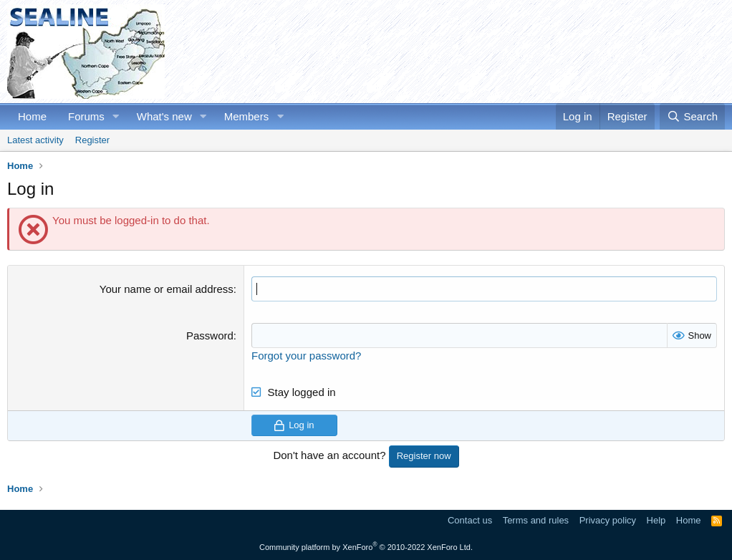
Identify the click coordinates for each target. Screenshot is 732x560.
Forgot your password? (306, 356)
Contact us (470, 520)
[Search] (692, 116)
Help (656, 520)
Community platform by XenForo (366, 547)
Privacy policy (608, 520)
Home (32, 116)
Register (92, 140)
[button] (116, 116)
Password (210, 335)
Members (247, 116)
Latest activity (35, 140)
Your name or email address (167, 289)
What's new (164, 116)
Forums (86, 116)
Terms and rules (536, 520)
